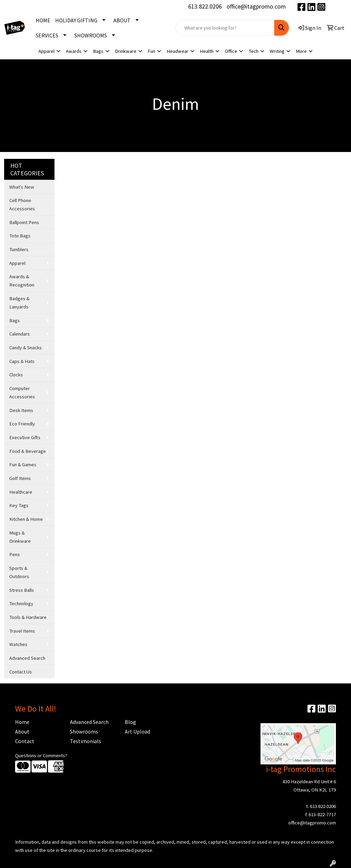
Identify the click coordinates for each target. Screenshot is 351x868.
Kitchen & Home (26, 519)
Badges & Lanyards (19, 303)
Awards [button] (74, 51)
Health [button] (207, 51)
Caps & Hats (22, 361)
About (22, 731)
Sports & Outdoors (19, 572)
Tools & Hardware (28, 617)
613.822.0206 (205, 6)
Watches (18, 644)
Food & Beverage (28, 451)
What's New (22, 187)
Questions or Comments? (41, 755)
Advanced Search (27, 658)
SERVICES (47, 35)
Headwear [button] (178, 51)
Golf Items (20, 478)
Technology (21, 603)
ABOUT (122, 20)
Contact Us (21, 672)
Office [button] (231, 51)
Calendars (20, 334)
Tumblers (19, 249)
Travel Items (22, 631)
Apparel (17, 263)
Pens (15, 554)
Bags (15, 320)
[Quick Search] (225, 28)
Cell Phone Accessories (22, 204)
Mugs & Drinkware (20, 537)
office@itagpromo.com (256, 6)
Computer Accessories (22, 392)
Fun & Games (23, 465)
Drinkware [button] (126, 51)
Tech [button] (253, 51)
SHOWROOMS (91, 35)
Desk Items (21, 410)
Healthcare (21, 492)
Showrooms (84, 731)
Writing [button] (277, 51)
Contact (25, 741)
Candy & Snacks (26, 348)
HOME (43, 20)
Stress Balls (22, 590)
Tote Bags (20, 236)
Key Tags (19, 505)
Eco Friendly (22, 424)
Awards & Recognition (22, 281)
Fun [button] (152, 51)
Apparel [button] (46, 51)
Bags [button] (98, 51)
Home (22, 722)
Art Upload (137, 731)
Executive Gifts (25, 437)
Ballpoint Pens (24, 222)
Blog (130, 722)
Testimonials (86, 741)
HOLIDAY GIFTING (76, 20)
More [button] (301, 51)
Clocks (16, 375)
